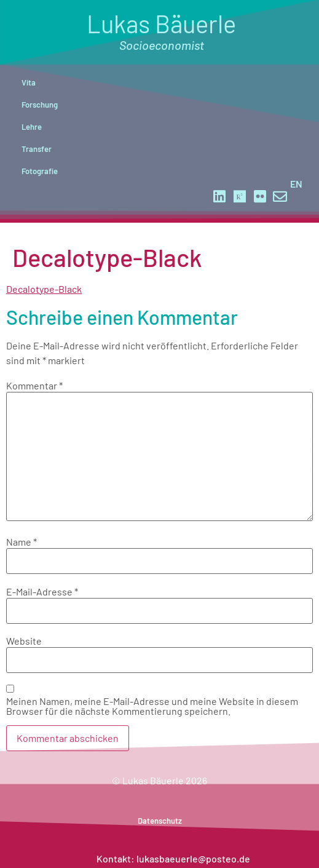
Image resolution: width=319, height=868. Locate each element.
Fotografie (40, 171)
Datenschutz (160, 821)
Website (24, 641)
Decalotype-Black (44, 289)
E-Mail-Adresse (42, 592)
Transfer (37, 149)
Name (22, 542)
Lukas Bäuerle (161, 30)
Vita (29, 82)
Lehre (32, 127)
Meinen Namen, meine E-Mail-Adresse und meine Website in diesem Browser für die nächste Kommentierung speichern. (152, 706)
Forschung (40, 105)
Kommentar (34, 386)
